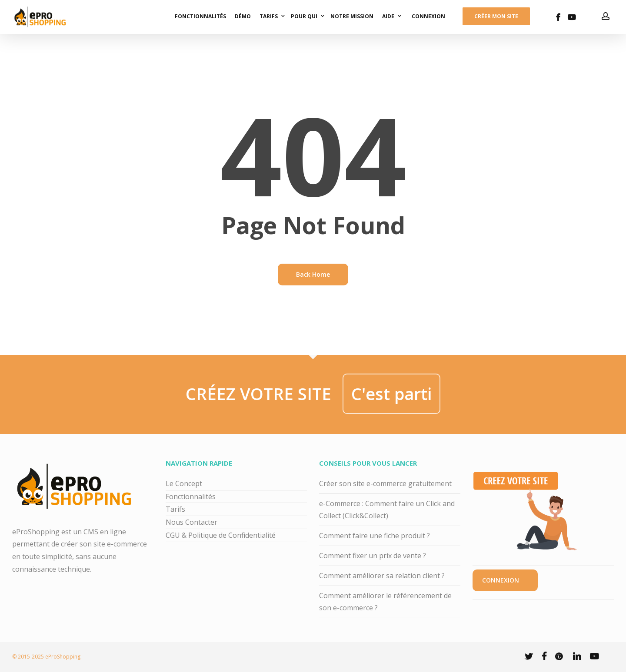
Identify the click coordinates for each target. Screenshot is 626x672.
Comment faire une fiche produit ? (375, 536)
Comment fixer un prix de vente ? (373, 556)
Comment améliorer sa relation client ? (382, 576)
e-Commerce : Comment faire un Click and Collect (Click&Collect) (387, 510)
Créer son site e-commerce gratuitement (385, 483)
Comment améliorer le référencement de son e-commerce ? (385, 602)
